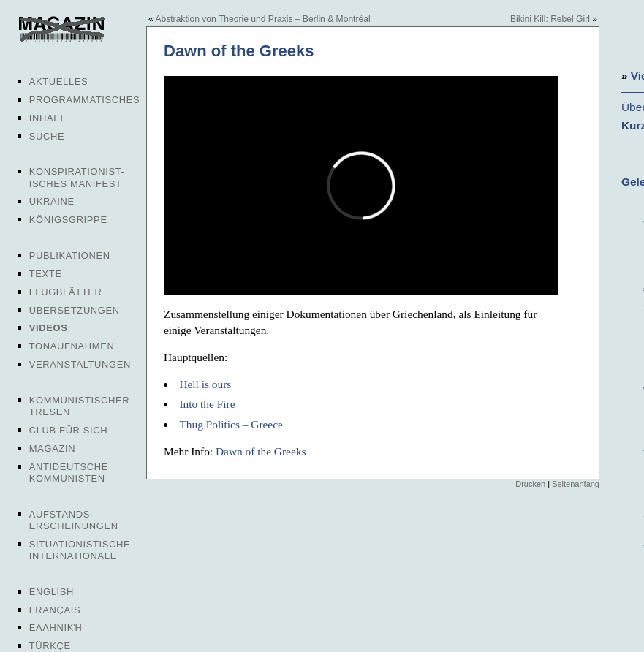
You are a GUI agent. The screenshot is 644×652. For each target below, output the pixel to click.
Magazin (52, 448)
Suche (47, 136)
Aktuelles (59, 81)
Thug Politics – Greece (231, 424)
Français (55, 610)
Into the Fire (207, 404)
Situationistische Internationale (80, 550)
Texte (46, 274)
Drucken (530, 484)
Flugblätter (66, 292)
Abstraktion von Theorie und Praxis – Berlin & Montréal (262, 19)
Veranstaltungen (80, 364)
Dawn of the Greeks (261, 451)
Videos (49, 328)
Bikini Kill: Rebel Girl (550, 19)
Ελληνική (56, 628)
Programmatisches (85, 100)
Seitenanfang (576, 484)
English (52, 592)
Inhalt (47, 118)
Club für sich (69, 430)
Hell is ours (205, 384)
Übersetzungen (75, 310)
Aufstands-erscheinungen (74, 520)
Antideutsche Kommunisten (69, 473)
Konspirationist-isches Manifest (77, 177)
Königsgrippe (68, 220)
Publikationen (70, 255)
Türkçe (50, 646)
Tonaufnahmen (72, 346)
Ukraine (52, 201)
